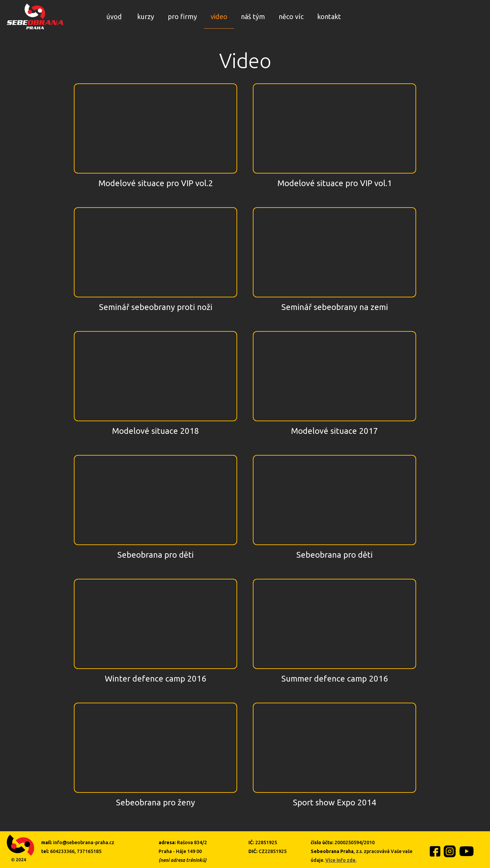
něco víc (291, 17)
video (219, 17)
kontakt (329, 17)
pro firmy (182, 17)
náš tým (253, 17)
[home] (35, 17)
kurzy (146, 17)
